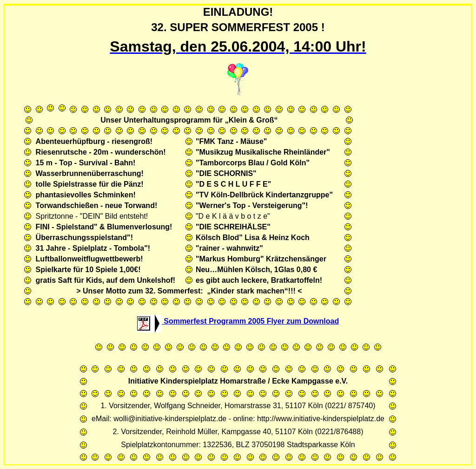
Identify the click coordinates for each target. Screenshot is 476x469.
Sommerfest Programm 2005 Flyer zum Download (238, 321)
